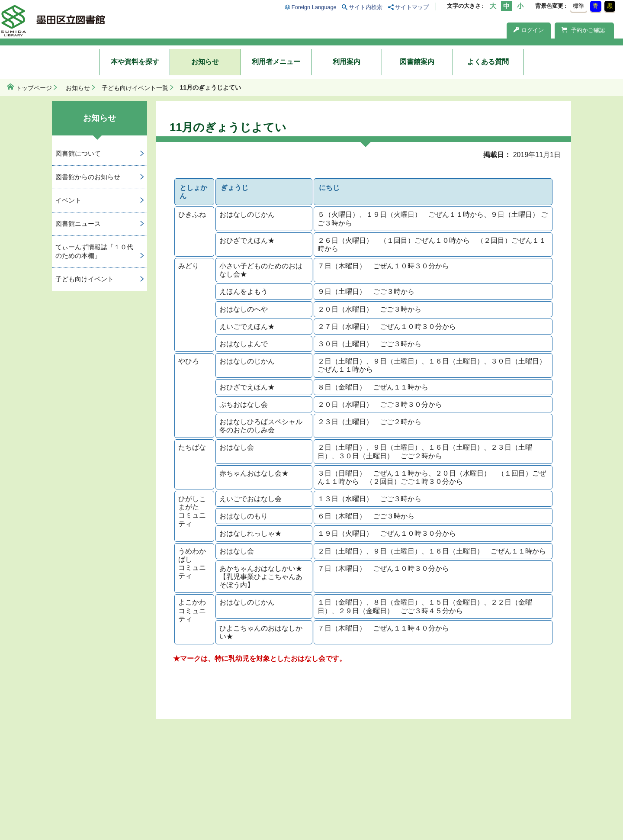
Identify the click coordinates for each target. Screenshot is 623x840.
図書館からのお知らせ (88, 177)
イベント (68, 200)
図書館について (78, 153)
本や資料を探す (135, 62)
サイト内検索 (366, 7)
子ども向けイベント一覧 (135, 88)
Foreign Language (314, 7)
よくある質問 (488, 62)
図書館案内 (417, 62)
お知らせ (205, 62)
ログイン (529, 30)
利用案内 (347, 62)
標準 (578, 6)
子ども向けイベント (85, 279)
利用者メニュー (276, 62)
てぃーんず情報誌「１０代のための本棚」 (94, 251)
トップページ (34, 88)
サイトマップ (412, 7)
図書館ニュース (78, 224)
